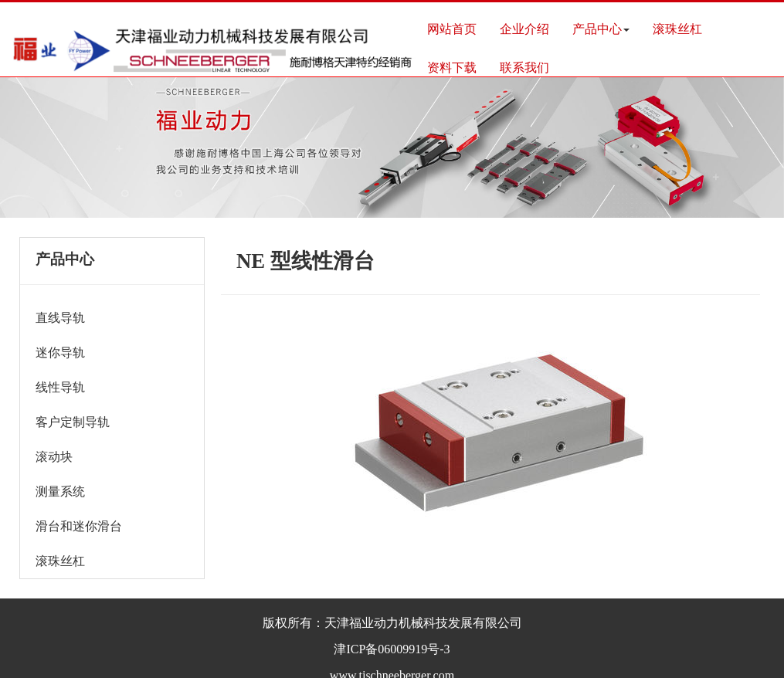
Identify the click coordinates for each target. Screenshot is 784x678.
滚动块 (54, 457)
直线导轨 (60, 318)
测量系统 (60, 492)
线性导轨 (60, 387)
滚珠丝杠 (60, 561)
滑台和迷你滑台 (79, 526)
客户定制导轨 (73, 422)
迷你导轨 (60, 353)
